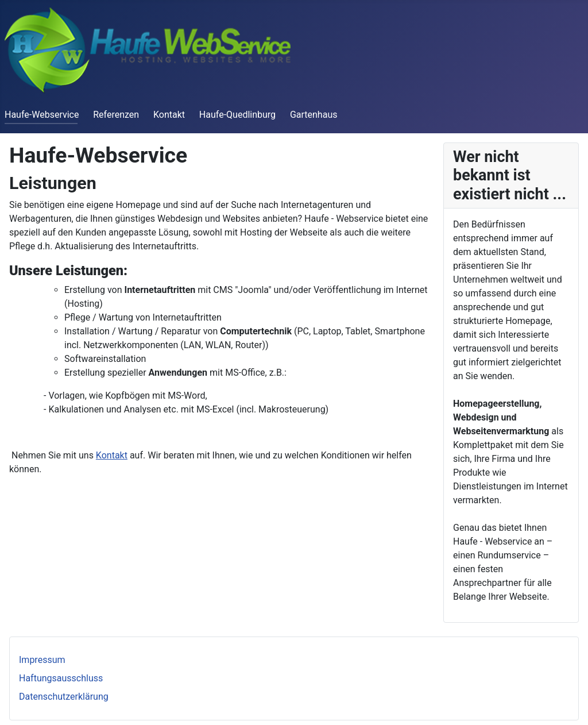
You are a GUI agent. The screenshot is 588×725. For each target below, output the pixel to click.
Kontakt (169, 115)
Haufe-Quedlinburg (237, 115)
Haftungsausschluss (61, 678)
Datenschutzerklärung (64, 697)
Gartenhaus (314, 115)
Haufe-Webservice (42, 115)
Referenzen (116, 115)
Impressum (42, 660)
